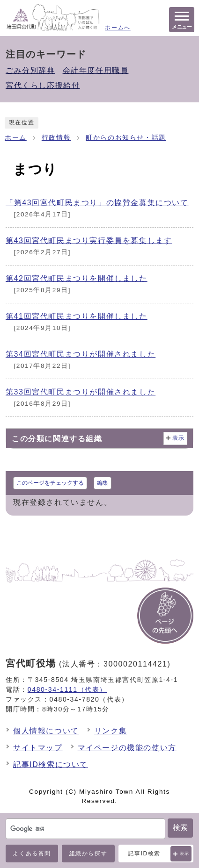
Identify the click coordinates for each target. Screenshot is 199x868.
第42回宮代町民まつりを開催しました (77, 278)
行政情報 (56, 138)
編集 (103, 483)
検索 (180, 828)
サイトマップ (38, 748)
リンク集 (111, 731)
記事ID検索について (51, 764)
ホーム (16, 138)
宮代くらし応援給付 (43, 85)
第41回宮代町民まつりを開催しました (77, 316)
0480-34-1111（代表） (67, 689)
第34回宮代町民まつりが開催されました (81, 354)
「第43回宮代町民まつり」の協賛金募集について (97, 203)
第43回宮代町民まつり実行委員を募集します (89, 240)
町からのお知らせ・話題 (126, 138)
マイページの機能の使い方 (127, 748)
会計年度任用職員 (96, 70)
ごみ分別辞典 (30, 70)
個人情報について (46, 731)
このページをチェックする (50, 483)
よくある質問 (32, 854)
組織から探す (88, 854)
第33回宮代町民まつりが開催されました (81, 392)
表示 (185, 854)
